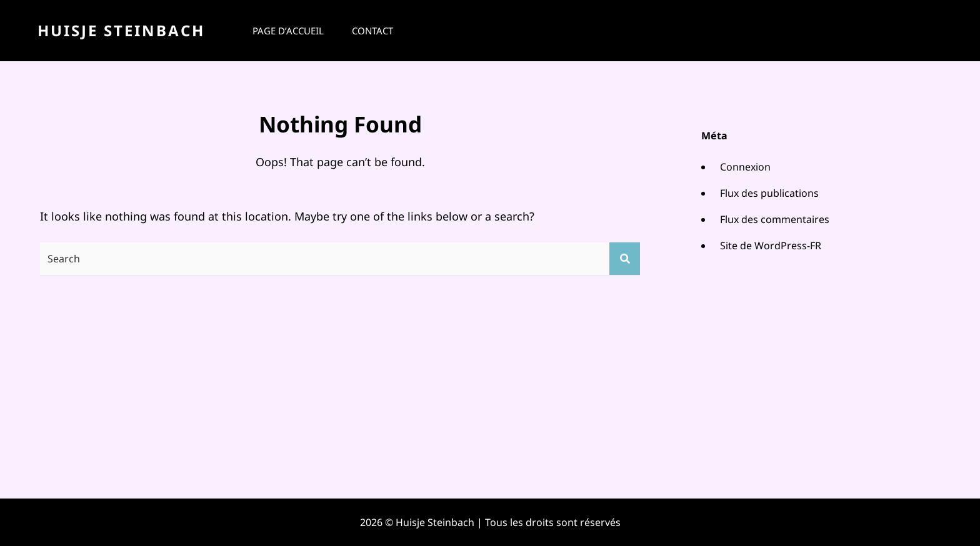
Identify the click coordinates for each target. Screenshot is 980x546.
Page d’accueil (288, 31)
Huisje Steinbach (121, 30)
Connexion (745, 167)
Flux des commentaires (775, 219)
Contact (372, 31)
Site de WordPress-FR (771, 246)
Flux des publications (769, 193)
